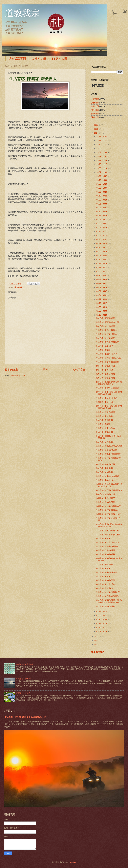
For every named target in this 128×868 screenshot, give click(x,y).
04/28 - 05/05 (102, 275)
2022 (97, 640)
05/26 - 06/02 (102, 259)
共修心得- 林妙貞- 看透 (105, 326)
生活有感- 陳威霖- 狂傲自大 (107, 510)
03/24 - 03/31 (102, 295)
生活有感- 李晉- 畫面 (105, 565)
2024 (97, 133)
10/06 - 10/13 (102, 184)
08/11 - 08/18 (102, 216)
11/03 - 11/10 (102, 168)
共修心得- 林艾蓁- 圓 (105, 472)
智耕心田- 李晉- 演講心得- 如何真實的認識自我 (109, 407)
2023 (97, 636)
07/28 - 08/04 (102, 224)
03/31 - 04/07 (102, 291)
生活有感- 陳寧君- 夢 (25, 664)
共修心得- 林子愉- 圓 (105, 442)
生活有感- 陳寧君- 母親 (105, 464)
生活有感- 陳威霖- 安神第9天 (108, 592)
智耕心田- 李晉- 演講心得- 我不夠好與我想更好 (109, 525)
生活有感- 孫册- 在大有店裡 (107, 476)
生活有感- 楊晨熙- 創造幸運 (107, 388)
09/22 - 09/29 (102, 192)
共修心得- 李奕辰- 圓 (105, 468)
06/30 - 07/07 (102, 240)
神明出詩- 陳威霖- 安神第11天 (108, 506)
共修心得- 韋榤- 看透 (105, 346)
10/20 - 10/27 (102, 176)
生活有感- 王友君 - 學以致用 (108, 542)
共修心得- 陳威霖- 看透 (105, 338)
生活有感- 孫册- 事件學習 (106, 572)
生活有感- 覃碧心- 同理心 (106, 330)
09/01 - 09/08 (102, 204)
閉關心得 (95, 114)
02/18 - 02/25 (102, 315)
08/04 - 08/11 (102, 220)
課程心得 (95, 117)
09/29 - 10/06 (102, 188)
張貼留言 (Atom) (18, 376)
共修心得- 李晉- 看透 (105, 370)
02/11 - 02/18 (102, 611)
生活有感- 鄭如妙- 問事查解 (107, 362)
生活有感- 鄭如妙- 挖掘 (105, 554)
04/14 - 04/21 (102, 283)
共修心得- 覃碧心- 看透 (105, 374)
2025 (97, 129)
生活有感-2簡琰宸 (23, 679)
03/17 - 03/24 (102, 299)
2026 (97, 125)
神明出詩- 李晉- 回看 (105, 402)
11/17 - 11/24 (102, 160)
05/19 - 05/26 (102, 263)
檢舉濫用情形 (98, 652)
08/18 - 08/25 (102, 212)
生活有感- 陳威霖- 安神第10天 (108, 546)
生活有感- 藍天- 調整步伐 (106, 450)
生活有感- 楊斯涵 (103, 350)
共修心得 (95, 103)
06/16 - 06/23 (102, 247)
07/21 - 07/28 (102, 228)
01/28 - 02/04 (102, 619)
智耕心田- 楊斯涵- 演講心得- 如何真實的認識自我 (109, 383)
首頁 (45, 370)
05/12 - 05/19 (102, 267)
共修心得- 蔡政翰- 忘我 (105, 494)
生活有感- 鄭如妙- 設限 (105, 580)
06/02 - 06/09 (102, 255)
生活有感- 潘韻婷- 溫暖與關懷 (108, 454)
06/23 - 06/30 (102, 243)
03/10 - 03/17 (102, 303)
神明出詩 (95, 110)
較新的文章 (12, 370)
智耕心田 (95, 106)
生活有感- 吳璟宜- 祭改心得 (107, 322)
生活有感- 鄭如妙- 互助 (105, 502)
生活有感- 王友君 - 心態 (106, 584)
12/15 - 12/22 (102, 144)
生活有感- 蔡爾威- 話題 (105, 412)
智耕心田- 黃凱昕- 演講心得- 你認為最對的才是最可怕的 (109, 601)
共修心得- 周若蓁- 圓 (105, 420)
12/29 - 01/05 (102, 136)
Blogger (73, 862)
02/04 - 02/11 (102, 615)
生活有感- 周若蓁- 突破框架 (107, 342)
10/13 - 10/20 (102, 180)
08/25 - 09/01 (102, 208)
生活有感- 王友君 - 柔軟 (106, 480)
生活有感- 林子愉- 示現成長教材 (109, 490)
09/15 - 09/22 (102, 196)
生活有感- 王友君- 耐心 (105, 416)
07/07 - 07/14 (102, 236)
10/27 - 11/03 (102, 172)
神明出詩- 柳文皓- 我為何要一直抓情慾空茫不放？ (109, 485)
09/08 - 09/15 (102, 200)
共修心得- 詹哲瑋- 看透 (105, 378)
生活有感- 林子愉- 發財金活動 (108, 358)
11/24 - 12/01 (102, 156)
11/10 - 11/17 (102, 164)
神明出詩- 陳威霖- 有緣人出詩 (108, 514)
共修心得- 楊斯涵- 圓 (105, 432)
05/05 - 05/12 (102, 271)
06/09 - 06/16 (102, 252)
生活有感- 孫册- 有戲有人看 (107, 531)
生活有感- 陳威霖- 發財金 (106, 334)
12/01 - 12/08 (102, 152)
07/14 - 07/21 (102, 232)
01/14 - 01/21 (102, 627)
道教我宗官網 (17, 59)
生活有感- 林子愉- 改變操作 (107, 596)
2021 (97, 644)
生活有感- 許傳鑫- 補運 (105, 550)
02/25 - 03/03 (102, 311)
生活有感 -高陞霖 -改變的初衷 (108, 535)
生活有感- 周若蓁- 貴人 (105, 588)
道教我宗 (22, 13)
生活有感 (18, 287)
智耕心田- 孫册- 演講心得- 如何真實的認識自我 (109, 393)
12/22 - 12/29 (102, 140)
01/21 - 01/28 (102, 623)
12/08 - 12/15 (102, 148)
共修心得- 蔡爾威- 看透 (105, 366)
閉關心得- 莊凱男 (23, 693)
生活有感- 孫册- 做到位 (105, 428)
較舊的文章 (79, 370)
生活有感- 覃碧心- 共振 (105, 606)
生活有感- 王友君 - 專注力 (107, 354)
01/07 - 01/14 (102, 631)
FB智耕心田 (60, 59)
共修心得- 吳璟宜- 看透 (105, 318)
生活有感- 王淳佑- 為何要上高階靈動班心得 (25, 717)
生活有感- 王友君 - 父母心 (107, 398)
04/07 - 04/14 (102, 287)
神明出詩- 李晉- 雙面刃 (105, 498)
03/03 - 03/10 (102, 307)
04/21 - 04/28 (102, 279)
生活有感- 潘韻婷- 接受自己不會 (109, 446)
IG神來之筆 (39, 59)
